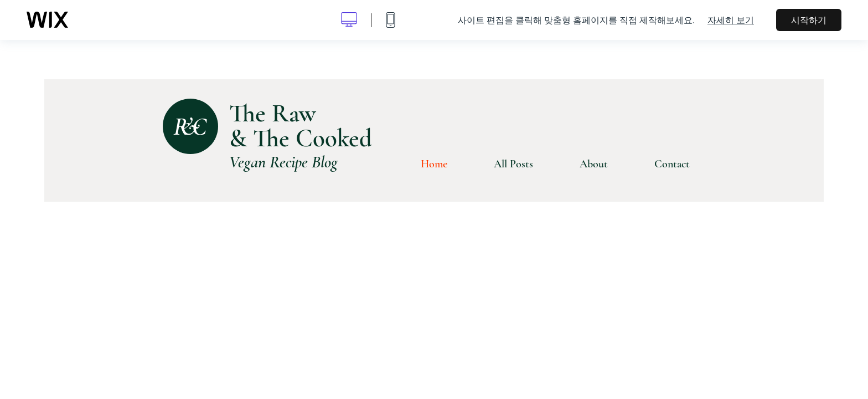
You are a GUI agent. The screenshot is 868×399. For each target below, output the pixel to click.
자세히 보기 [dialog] (731, 20)
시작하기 (809, 20)
